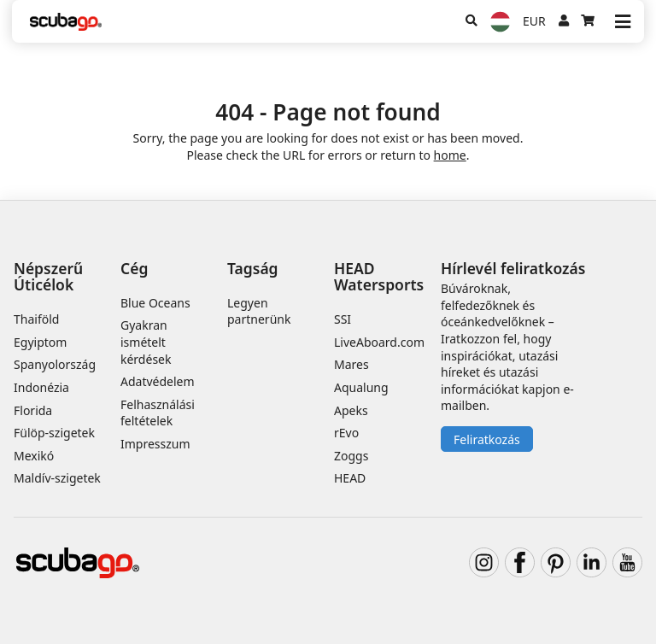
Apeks (351, 410)
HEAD (350, 478)
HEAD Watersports (379, 276)
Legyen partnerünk (259, 311)
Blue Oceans (155, 303)
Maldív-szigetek (57, 478)
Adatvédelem (158, 381)
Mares (351, 364)
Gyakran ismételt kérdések (146, 342)
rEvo (346, 433)
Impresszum (155, 444)
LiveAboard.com (379, 342)
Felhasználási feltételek (158, 413)
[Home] (66, 22)
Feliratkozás (487, 439)
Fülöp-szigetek (54, 433)
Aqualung (361, 387)
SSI (343, 319)
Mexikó (34, 456)
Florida (33, 410)
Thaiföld (36, 319)
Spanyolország (55, 364)
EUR (534, 21)
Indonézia (41, 387)
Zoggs (351, 456)
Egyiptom (40, 342)
